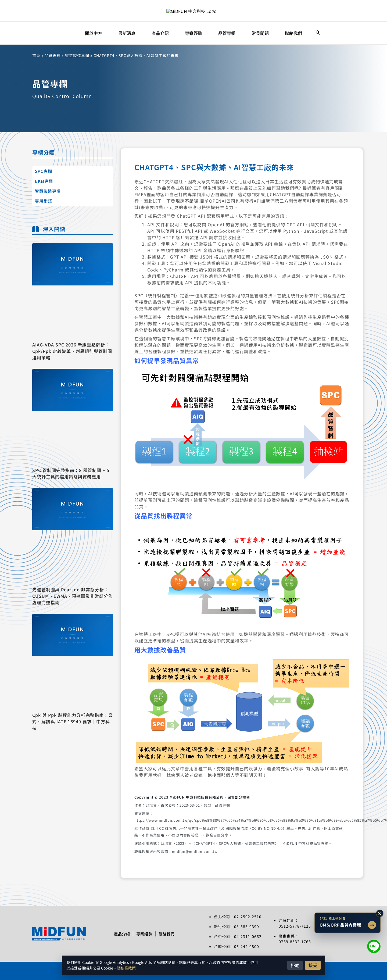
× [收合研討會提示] (380, 913)
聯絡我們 (169, 934)
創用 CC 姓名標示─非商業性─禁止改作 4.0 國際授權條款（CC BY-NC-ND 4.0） (218, 828)
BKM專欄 (44, 181)
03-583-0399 (247, 927)
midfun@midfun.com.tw (195, 851)
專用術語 (44, 201)
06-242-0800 (247, 946)
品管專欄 (53, 55)
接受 (313, 965)
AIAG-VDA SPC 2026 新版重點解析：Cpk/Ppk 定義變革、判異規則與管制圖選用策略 (72, 351)
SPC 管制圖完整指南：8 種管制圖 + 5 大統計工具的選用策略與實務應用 (71, 473)
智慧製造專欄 (77, 55)
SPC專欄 (44, 171)
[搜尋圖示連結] (318, 33)
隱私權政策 (126, 968)
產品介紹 (120, 934)
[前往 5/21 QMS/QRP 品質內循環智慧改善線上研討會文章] (347, 923)
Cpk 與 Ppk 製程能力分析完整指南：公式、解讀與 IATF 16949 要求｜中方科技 (73, 721)
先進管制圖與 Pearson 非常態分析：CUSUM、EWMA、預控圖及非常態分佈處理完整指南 (73, 596)
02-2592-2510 (248, 917)
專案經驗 (144, 934)
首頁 (36, 55)
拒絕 (295, 965)
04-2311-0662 (248, 936)
